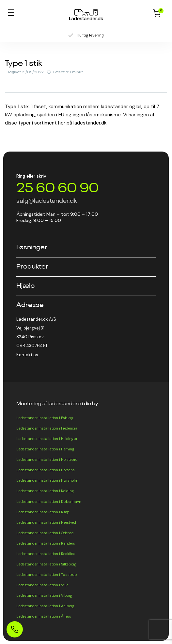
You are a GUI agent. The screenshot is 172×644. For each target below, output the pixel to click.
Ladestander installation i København (49, 502)
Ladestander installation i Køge (43, 512)
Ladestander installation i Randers (46, 543)
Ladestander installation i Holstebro (47, 460)
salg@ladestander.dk (47, 201)
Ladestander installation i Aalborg (45, 606)
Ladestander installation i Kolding (45, 491)
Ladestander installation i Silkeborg (46, 564)
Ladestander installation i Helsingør (47, 439)
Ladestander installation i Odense (45, 533)
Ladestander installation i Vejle (42, 585)
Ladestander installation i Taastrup (47, 575)
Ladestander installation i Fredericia (47, 428)
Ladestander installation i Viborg (44, 595)
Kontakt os (27, 355)
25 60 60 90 (58, 189)
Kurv (157, 13)
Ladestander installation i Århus (44, 616)
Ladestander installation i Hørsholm (47, 480)
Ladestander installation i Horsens (46, 470)
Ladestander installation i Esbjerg (45, 418)
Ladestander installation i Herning (45, 449)
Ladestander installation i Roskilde (46, 554)
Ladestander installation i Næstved (46, 522)
